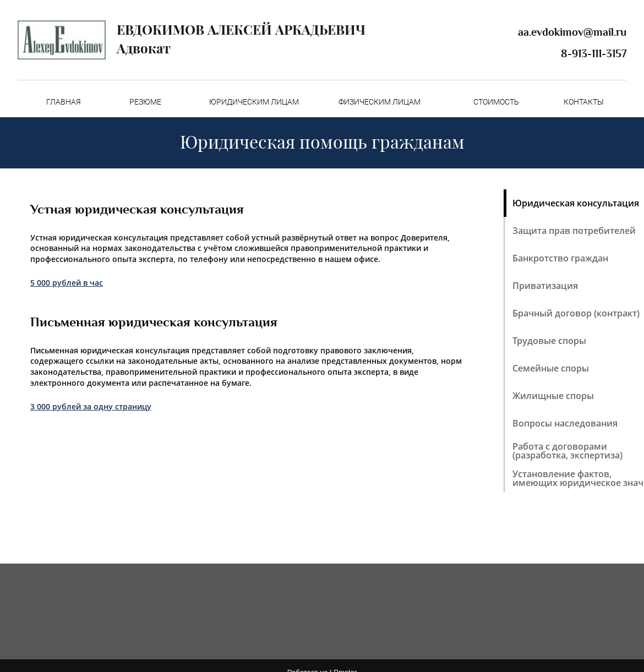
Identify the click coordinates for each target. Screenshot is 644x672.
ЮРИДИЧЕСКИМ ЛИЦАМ (254, 102)
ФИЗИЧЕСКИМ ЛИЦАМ (380, 102)
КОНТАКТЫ (584, 102)
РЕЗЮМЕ (145, 102)
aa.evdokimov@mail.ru (572, 32)
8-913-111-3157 (594, 54)
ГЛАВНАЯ (64, 102)
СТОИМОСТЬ (496, 102)
